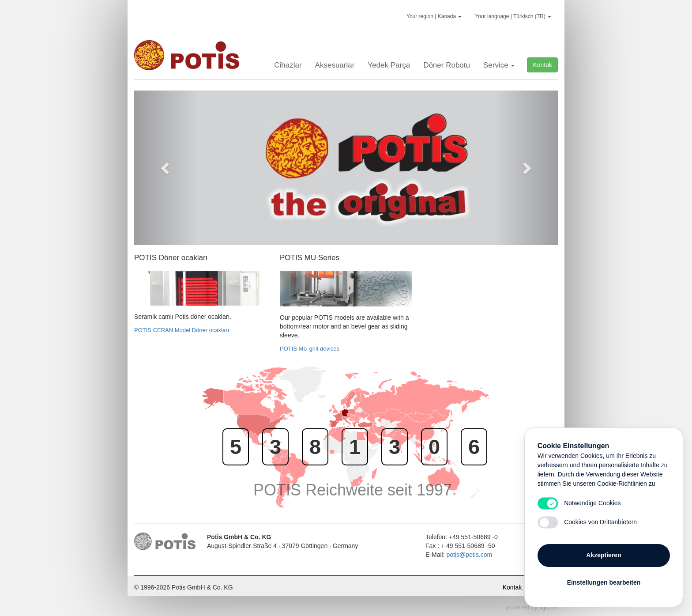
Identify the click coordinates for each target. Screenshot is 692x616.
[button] (166, 168)
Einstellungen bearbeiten (604, 582)
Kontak (542, 65)
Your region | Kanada (434, 16)
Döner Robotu (447, 65)
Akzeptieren (604, 554)
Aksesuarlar (335, 65)
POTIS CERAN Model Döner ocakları (182, 330)
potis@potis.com (469, 555)
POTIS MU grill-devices (310, 349)
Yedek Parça (389, 65)
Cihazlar (288, 65)
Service (499, 65)
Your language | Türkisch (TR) (513, 16)
